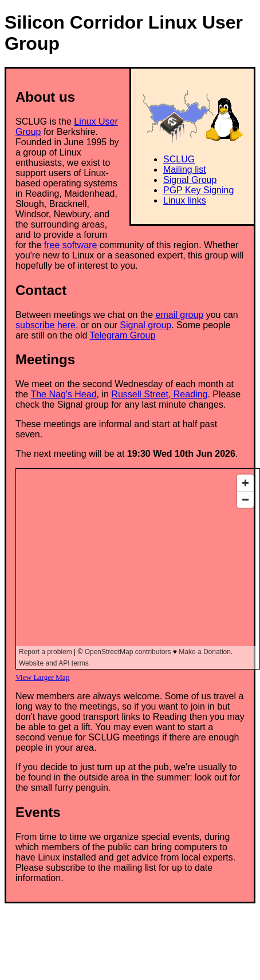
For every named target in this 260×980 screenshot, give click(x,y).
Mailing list (185, 170)
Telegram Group (123, 335)
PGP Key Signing (198, 190)
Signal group (145, 325)
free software (70, 245)
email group (180, 315)
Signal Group (190, 180)
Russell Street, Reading (159, 394)
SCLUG (179, 159)
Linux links (185, 200)
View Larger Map (42, 677)
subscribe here (46, 325)
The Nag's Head (63, 394)
